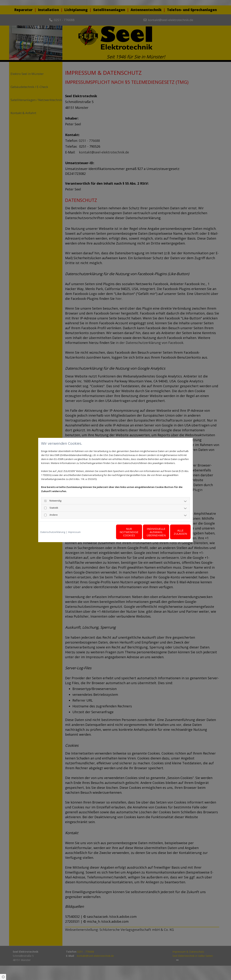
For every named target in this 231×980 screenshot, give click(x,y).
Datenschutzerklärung (53, 532)
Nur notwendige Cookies (105, 532)
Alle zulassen (174, 532)
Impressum (74, 532)
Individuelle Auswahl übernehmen (139, 532)
